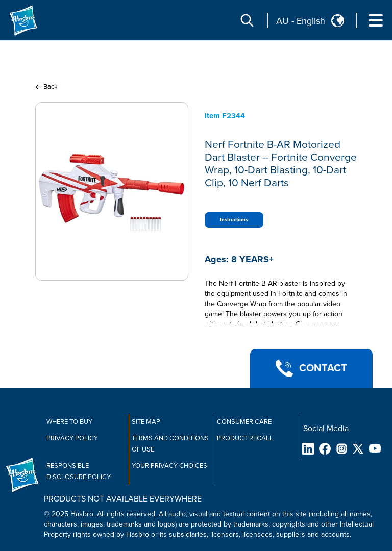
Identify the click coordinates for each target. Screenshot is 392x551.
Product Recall (245, 438)
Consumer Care (244, 422)
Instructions (234, 220)
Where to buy (69, 422)
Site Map (146, 422)
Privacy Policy (72, 438)
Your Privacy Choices (169, 466)
